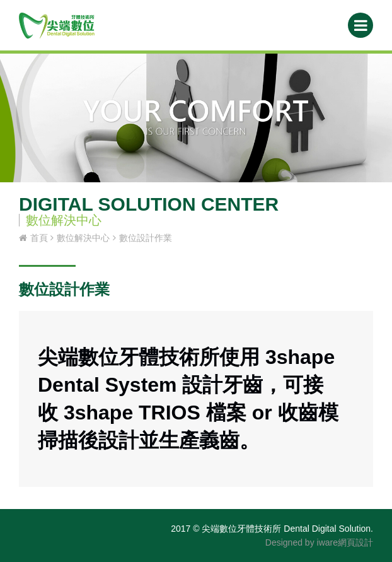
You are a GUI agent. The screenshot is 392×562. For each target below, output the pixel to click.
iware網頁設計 (345, 542)
